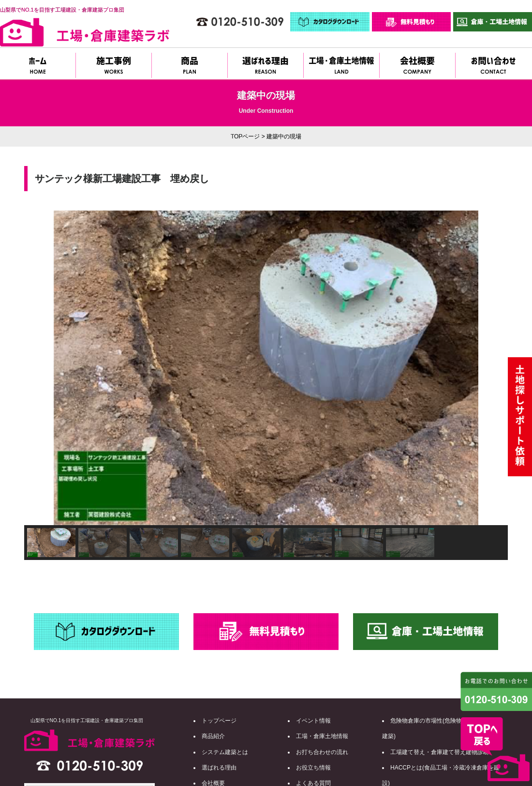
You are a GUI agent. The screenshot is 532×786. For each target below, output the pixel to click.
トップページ (219, 721)
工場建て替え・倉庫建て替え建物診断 (440, 752)
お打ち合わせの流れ (322, 752)
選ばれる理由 (219, 768)
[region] (266, 385)
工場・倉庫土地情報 (322, 736)
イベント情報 (313, 721)
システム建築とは (225, 752)
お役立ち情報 (313, 768)
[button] (39, 368)
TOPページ (245, 136)
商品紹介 (213, 736)
